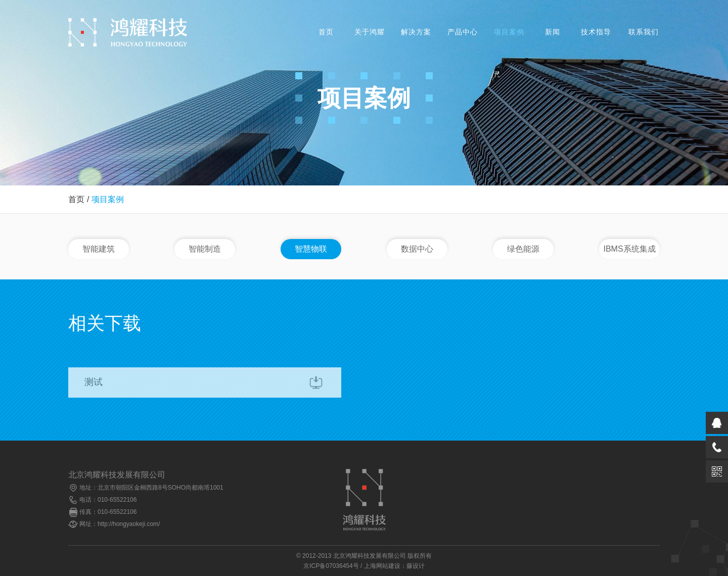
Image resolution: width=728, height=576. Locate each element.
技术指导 (596, 32)
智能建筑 (99, 249)
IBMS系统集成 (629, 249)
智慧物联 (311, 249)
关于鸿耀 (370, 32)
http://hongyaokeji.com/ (129, 524)
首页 (326, 32)
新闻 (553, 32)
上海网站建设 (382, 566)
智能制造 (205, 249)
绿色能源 (523, 249)
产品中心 (463, 32)
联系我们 (644, 32)
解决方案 (416, 32)
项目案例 (509, 32)
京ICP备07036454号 (331, 566)
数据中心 (417, 249)
